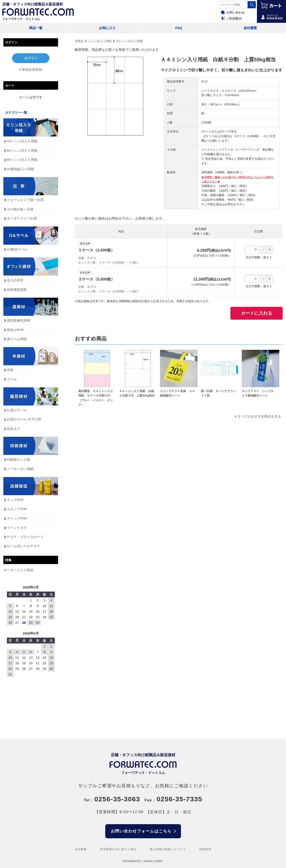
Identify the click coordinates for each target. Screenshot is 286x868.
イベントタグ (17, 527)
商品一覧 (36, 28)
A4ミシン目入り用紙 (130, 41)
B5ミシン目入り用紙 (22, 160)
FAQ (179, 28)
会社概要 (250, 28)
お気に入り (107, 28)
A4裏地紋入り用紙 (20, 169)
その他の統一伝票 (20, 209)
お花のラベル (17, 410)
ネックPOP (15, 500)
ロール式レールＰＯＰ (23, 546)
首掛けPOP (15, 330)
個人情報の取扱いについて (168, 849)
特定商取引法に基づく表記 (118, 849)
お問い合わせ (232, 13)
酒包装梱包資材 (18, 320)
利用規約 (205, 849)
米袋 (10, 370)
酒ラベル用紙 (17, 339)
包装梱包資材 (17, 290)
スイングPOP (17, 518)
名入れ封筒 (15, 280)
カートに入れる (257, 313)
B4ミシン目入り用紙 (22, 150)
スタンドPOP (17, 509)
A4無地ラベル (17, 249)
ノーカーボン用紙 (20, 469)
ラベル (12, 379)
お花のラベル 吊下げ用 (24, 419)
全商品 (79, 41)
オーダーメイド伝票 (22, 218)
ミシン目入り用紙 (100, 41)
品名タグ (13, 429)
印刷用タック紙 (18, 459)
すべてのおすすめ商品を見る (259, 416)
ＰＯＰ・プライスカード (25, 537)
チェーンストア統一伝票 (25, 200)
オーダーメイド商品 (18, 570)
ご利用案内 (231, 19)
